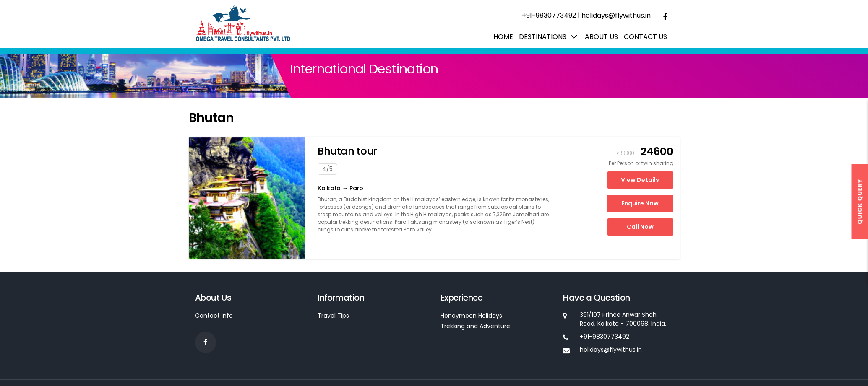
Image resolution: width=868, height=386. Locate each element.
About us (601, 37)
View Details (640, 180)
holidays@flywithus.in (616, 15)
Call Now (640, 227)
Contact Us (645, 37)
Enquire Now (640, 203)
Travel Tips (333, 316)
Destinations (543, 37)
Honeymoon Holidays (471, 316)
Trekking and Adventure (475, 326)
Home (503, 37)
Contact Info (214, 316)
